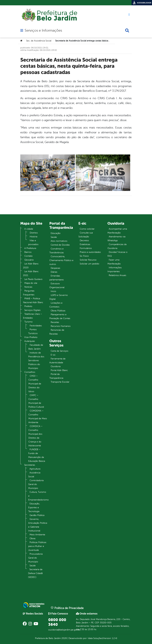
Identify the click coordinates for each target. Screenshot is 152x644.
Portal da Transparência (56, 376)
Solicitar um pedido (89, 264)
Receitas (55, 322)
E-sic (53, 355)
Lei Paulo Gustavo (33, 279)
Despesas (55, 268)
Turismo (28, 322)
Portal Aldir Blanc (59, 370)
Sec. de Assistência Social (39, 41)
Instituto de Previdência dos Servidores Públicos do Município (36, 360)
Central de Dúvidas (60, 245)
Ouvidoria (56, 366)
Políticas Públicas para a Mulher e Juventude (37, 546)
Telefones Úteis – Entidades (33, 316)
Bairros (28, 252)
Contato (28, 256)
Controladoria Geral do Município (36, 484)
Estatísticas (85, 244)
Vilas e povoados (33, 242)
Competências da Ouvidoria (117, 246)
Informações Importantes (115, 270)
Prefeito (28, 306)
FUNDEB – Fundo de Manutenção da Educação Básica (37, 455)
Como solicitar (87, 229)
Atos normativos (59, 241)
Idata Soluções (95, 638)
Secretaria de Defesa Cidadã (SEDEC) (35, 573)
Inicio (53, 291)
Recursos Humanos (61, 326)
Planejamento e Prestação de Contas (60, 316)
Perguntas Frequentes (29, 293)
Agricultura (35, 469)
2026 (64, 638)
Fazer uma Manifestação (114, 262)
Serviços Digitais (32, 310)
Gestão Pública (37, 515)
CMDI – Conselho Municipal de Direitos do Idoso (35, 384)
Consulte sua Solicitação (86, 235)
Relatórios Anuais (117, 275)
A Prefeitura (30, 248)
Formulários (86, 248)
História (33, 237)
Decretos (84, 240)
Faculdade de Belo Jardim (36, 347)
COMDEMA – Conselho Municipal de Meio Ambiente (38, 417)
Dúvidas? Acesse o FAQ (117, 254)
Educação (56, 233)
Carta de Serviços (59, 351)
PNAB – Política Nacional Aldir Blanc (33, 300)
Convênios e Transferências (57, 251)
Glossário (29, 260)
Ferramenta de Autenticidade (57, 361)
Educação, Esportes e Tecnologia (34, 508)
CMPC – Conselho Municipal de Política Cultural (36, 401)
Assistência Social (34, 475)
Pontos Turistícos (33, 331)
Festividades (36, 326)
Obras (33, 538)
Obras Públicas (58, 311)
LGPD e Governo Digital (59, 297)
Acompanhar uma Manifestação (117, 231)
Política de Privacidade (67, 608)
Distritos (34, 233)
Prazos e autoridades (90, 252)
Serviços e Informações (43, 30)
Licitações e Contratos (56, 305)
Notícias (28, 287)
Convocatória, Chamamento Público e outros (61, 260)
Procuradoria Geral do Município (35, 558)
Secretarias (30, 465)
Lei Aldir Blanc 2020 (31, 266)
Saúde (33, 566)
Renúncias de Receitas (57, 332)
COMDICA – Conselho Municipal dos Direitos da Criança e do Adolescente (35, 436)
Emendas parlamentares (57, 278)
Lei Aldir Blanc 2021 (31, 273)
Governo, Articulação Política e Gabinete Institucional (38, 525)
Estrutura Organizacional (57, 285)
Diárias (54, 272)
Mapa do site (31, 283)
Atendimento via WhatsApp (116, 239)
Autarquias (30, 341)
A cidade (29, 229)
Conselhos (30, 372)
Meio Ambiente (37, 535)
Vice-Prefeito (31, 337)
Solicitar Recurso (88, 260)
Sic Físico (84, 256)
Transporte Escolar (60, 382)
